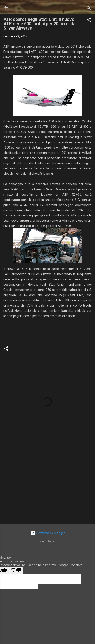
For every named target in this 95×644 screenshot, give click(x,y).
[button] (89, 21)
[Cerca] (89, 9)
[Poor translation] (16, 570)
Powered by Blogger (48, 533)
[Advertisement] (47, 486)
